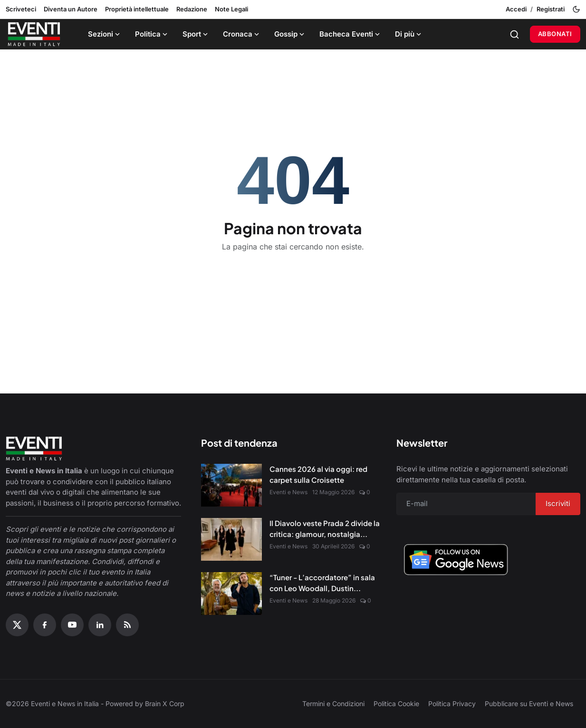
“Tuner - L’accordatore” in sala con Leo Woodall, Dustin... (322, 583)
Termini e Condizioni (333, 704)
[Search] (514, 34)
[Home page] (34, 34)
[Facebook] (45, 625)
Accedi (516, 9)
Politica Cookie (396, 704)
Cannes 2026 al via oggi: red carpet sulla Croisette (318, 474)
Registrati (551, 9)
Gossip (290, 34)
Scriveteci (21, 9)
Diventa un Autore (71, 9)
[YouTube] (72, 625)
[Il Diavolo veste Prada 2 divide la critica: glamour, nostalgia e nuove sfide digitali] (231, 539)
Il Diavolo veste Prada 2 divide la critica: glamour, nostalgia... (325, 528)
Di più (409, 34)
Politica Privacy (452, 704)
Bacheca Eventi (351, 34)
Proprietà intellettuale (137, 9)
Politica (152, 34)
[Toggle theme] (576, 9)
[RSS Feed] (127, 625)
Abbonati (555, 34)
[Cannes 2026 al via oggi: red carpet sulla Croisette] (231, 485)
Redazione (192, 9)
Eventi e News (288, 492)
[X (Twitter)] (17, 625)
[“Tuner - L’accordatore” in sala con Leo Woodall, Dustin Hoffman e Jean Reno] (231, 594)
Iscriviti (558, 503)
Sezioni (105, 34)
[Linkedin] (100, 625)
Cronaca (242, 34)
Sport (196, 34)
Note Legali (231, 9)
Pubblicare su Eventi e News (529, 704)
